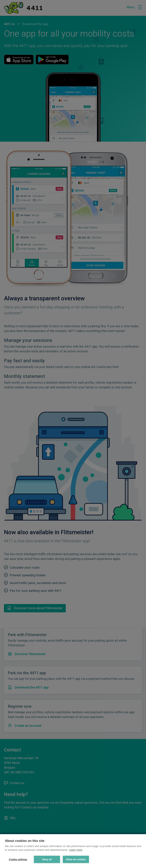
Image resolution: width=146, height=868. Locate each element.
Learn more (76, 850)
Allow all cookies (76, 859)
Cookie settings (18, 859)
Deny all (47, 859)
